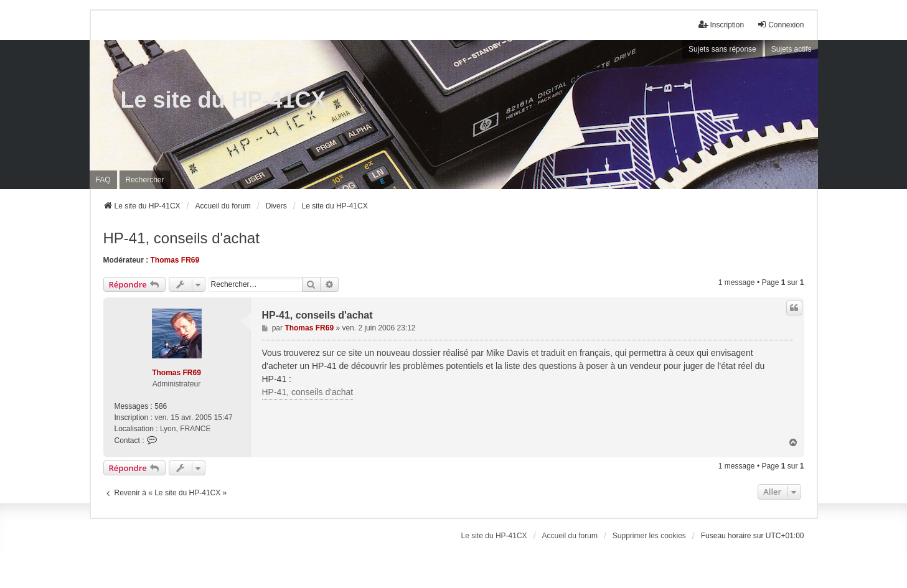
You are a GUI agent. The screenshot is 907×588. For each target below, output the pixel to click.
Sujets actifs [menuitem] (792, 49)
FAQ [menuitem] (103, 180)
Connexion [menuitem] (780, 25)
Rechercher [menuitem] (145, 180)
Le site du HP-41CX (223, 100)
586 (161, 406)
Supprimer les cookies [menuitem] (649, 536)
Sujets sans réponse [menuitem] (722, 49)
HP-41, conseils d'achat (181, 238)
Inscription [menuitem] (721, 25)
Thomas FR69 (175, 260)
